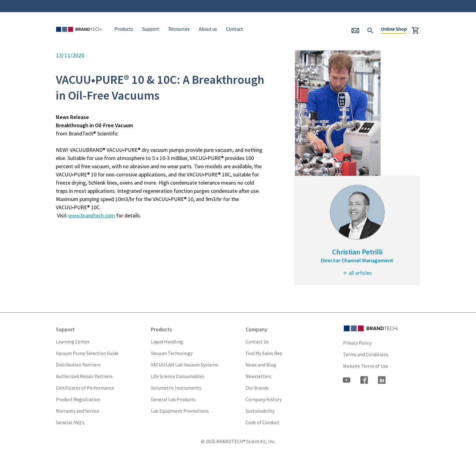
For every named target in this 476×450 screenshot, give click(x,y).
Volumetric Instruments (176, 388)
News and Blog (261, 365)
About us (208, 29)
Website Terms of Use (366, 366)
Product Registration (78, 399)
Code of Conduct (263, 422)
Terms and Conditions (366, 354)
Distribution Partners (78, 365)
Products (124, 29)
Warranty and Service (78, 411)
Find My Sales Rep (264, 353)
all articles (357, 273)
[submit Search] (370, 30)
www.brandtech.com (92, 215)
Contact (235, 29)
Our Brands (257, 388)
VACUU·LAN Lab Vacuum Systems (185, 365)
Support (151, 29)
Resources (179, 29)
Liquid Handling (167, 342)
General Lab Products (173, 399)
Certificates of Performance (85, 388)
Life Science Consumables (178, 376)
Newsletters (258, 376)
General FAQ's (70, 422)
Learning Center (73, 342)
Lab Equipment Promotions (180, 411)
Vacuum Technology (172, 353)
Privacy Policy (357, 343)
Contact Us (257, 342)
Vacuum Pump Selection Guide (87, 353)
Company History (264, 399)
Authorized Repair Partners (84, 376)
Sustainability (260, 411)
